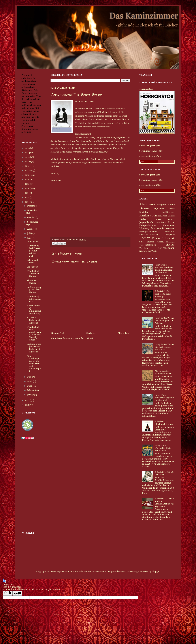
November (32, 211)
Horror (158, 219)
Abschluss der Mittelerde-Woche (164, 372)
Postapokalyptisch (149, 235)
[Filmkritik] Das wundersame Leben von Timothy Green (34, 334)
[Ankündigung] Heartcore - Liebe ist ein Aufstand (34, 348)
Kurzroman (169, 226)
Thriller (170, 245)
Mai (29, 377)
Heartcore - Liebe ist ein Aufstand (34, 320)
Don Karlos (32, 242)
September (33, 222)
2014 (27, 198)
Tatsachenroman (148, 245)
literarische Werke (148, 251)
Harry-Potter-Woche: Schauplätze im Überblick (164, 398)
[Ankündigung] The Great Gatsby (34, 290)
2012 (27, 401)
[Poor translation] (17, 593)
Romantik (158, 238)
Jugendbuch (146, 222)
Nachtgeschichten (148, 232)
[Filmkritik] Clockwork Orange (164, 423)
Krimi (171, 222)
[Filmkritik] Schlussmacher (34, 299)
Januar (31, 395)
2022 (28, 162)
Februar (31, 390)
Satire (142, 242)
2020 (28, 171)
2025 (27, 148)
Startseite (91, 333)
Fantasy (145, 216)
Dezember (33, 206)
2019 (27, 175)
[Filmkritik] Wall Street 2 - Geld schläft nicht (33, 251)
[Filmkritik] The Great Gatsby (33, 274)
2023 (27, 157)
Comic (171, 205)
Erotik (171, 209)
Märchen (170, 229)
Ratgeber (170, 235)
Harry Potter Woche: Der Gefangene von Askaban (165, 321)
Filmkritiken (160, 216)
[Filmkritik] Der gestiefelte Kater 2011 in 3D (163, 294)
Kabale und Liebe (32, 262)
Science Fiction (155, 242)
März (30, 386)
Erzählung (145, 212)
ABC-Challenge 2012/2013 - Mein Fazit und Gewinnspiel (34, 364)
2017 (27, 184)
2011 (27, 405)
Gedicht (171, 216)
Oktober (32, 218)
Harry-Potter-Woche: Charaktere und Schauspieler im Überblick (164, 269)
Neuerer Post (58, 333)
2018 (27, 180)
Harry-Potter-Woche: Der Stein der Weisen (163, 448)
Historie (144, 219)
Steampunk (170, 242)
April (30, 381)
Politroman (170, 232)
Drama (144, 209)
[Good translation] (8, 593)
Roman (145, 238)
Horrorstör (146, 89)
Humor (171, 219)
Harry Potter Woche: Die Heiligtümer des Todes (165, 347)
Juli (29, 234)
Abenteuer (147, 204)
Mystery (144, 229)
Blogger (156, 572)
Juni (30, 238)
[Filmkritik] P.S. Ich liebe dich (164, 474)
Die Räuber (32, 267)
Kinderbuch (160, 223)
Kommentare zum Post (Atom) (78, 338)
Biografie (162, 205)
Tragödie (144, 248)
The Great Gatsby (32, 282)
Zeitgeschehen (166, 248)
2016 (27, 189)
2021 (27, 166)
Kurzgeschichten (148, 226)
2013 (27, 202)
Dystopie (159, 209)
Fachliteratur (168, 212)
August (31, 229)
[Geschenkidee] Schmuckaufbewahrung (34, 310)
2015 (27, 193)
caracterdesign (132, 572)
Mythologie (158, 229)
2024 (28, 153)
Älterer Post (123, 333)
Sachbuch (170, 239)
